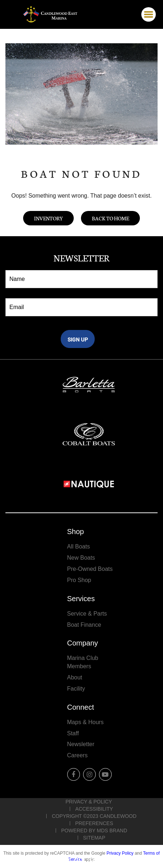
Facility (76, 689)
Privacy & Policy (89, 802)
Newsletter (81, 744)
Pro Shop (79, 580)
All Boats (79, 547)
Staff (73, 733)
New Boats (81, 558)
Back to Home (110, 218)
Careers (78, 755)
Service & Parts (87, 614)
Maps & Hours (85, 722)
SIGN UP (78, 339)
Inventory (48, 218)
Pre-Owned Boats (90, 569)
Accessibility (94, 809)
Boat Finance (84, 625)
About (75, 677)
